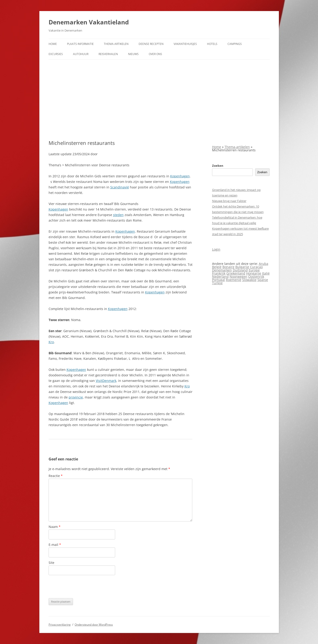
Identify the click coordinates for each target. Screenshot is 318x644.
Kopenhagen (180, 176)
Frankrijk (219, 273)
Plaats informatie (80, 44)
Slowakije (249, 280)
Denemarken (222, 270)
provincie (76, 397)
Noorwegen (238, 277)
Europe (254, 270)
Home (53, 44)
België (217, 267)
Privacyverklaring (60, 625)
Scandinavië (120, 187)
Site (51, 563)
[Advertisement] (159, 94)
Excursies (56, 54)
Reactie (56, 476)
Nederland (220, 277)
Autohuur (81, 54)
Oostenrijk (256, 277)
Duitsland (240, 270)
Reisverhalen (108, 54)
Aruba (264, 264)
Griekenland (236, 273)
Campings (235, 44)
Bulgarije (242, 267)
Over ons (155, 54)
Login (216, 249)
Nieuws (133, 54)
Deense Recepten (151, 44)
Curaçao (256, 267)
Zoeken (218, 166)
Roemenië (234, 280)
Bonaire (228, 267)
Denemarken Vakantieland (89, 22)
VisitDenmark (106, 381)
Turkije (217, 283)
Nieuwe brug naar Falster (229, 201)
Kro (51, 342)
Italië (266, 273)
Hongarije (254, 273)
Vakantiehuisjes (185, 44)
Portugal (219, 280)
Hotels (212, 44)
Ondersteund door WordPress (94, 625)
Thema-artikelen (116, 44)
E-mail (55, 545)
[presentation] (84, 587)
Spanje (263, 280)
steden (118, 215)
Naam (55, 527)
